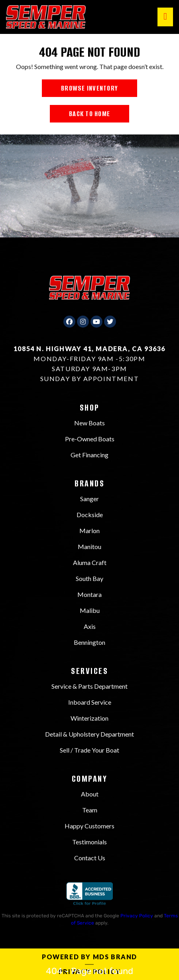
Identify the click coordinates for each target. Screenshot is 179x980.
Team (90, 810)
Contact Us (90, 858)
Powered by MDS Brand (89, 957)
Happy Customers (89, 826)
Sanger (89, 499)
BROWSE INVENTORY (89, 88)
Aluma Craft (90, 562)
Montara (89, 594)
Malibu (90, 610)
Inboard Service (90, 702)
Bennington (89, 642)
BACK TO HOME (89, 114)
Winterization (89, 718)
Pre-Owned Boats (90, 439)
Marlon (89, 531)
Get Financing (89, 455)
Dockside (90, 515)
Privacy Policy (137, 916)
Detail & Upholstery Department (89, 734)
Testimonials (89, 842)
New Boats (89, 423)
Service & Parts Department (89, 686)
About (90, 794)
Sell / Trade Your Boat (89, 750)
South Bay (89, 578)
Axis (90, 626)
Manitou (89, 546)
